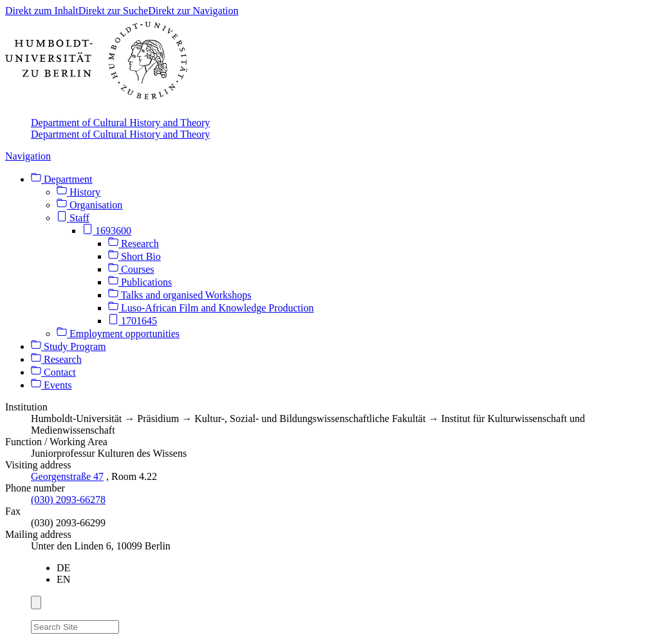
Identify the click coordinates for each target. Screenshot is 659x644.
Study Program (68, 346)
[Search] (127, 625)
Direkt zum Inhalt (42, 11)
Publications (140, 282)
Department (62, 179)
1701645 (133, 321)
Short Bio (135, 256)
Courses (131, 269)
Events (51, 385)
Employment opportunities (118, 334)
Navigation (28, 156)
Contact (53, 372)
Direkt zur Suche (113, 11)
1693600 (107, 231)
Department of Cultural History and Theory (120, 123)
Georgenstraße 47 (67, 476)
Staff (73, 218)
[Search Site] (75, 627)
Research (134, 244)
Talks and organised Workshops (180, 295)
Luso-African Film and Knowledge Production (211, 308)
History (79, 192)
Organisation (89, 205)
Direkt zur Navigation (193, 11)
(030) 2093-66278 (68, 500)
